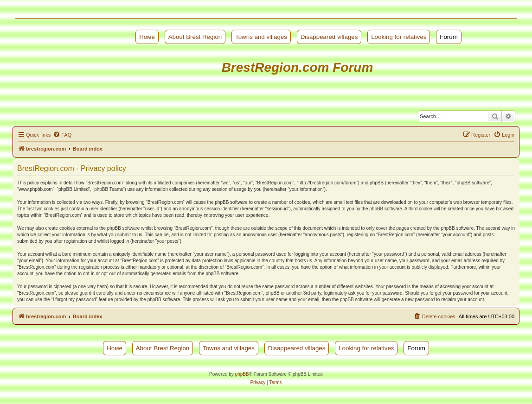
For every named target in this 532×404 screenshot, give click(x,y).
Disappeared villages (329, 37)
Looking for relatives (399, 37)
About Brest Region (195, 37)
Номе (147, 37)
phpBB (242, 374)
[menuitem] (62, 135)
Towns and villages (261, 37)
